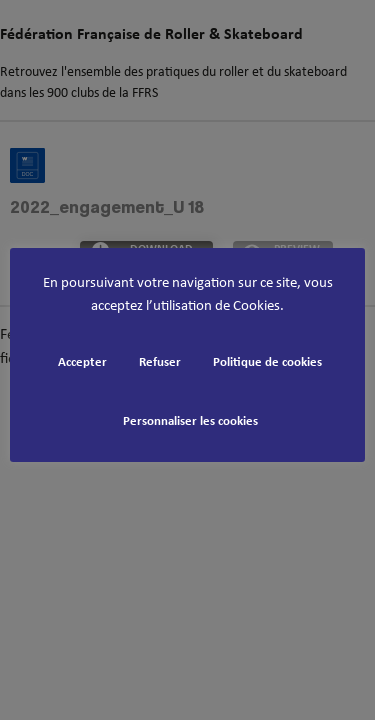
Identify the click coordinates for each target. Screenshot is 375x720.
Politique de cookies (267, 362)
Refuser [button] (160, 362)
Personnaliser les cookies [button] (190, 421)
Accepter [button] (82, 362)
